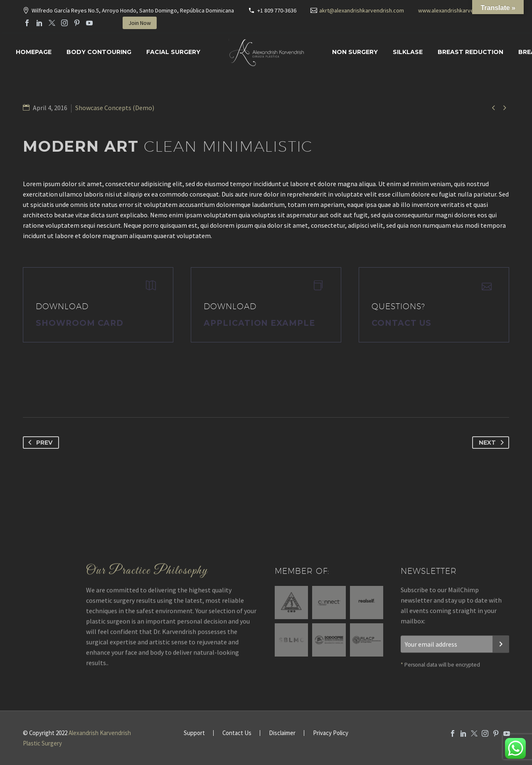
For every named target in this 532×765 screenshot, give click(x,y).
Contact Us (401, 323)
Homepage (34, 52)
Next (493, 443)
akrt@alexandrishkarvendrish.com (362, 10)
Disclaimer (282, 733)
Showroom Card (80, 323)
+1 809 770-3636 (277, 10)
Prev (39, 443)
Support (194, 733)
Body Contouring (99, 52)
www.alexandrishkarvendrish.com (460, 10)
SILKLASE (408, 52)
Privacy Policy (331, 733)
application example (259, 323)
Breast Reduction (470, 52)
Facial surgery (173, 52)
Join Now (140, 23)
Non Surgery (355, 52)
